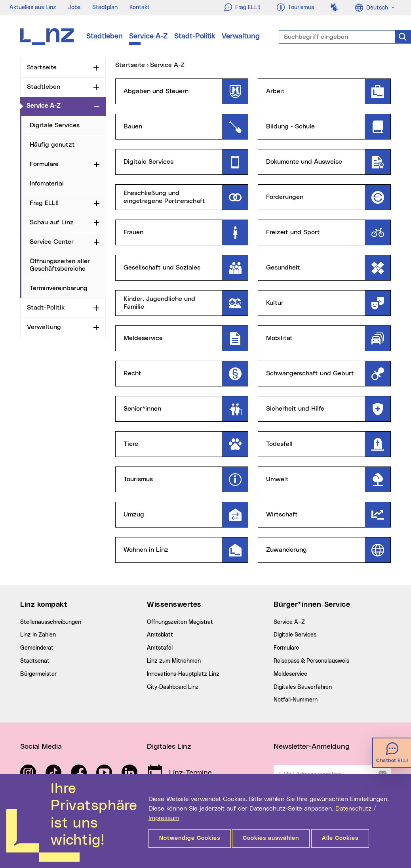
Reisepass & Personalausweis (311, 661)
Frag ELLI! (44, 203)
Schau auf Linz (52, 222)
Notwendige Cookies (190, 838)
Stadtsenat (35, 661)
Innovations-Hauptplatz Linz (183, 674)
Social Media (41, 747)
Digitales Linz (169, 747)
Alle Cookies (350, 838)
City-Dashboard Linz (173, 687)
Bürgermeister (38, 674)
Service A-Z (148, 36)
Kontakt (140, 8)
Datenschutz (353, 809)
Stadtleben (105, 36)
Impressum (164, 818)
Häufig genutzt (52, 145)
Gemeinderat (37, 648)
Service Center (52, 242)
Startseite (42, 67)
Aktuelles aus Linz (33, 8)
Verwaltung (241, 36)
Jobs (74, 8)
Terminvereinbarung (59, 288)
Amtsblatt (160, 635)
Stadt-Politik (195, 36)
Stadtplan (105, 8)
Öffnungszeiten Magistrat (180, 622)
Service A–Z (289, 622)
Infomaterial (47, 184)
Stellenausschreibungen (51, 622)
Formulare (44, 164)
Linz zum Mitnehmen (174, 661)
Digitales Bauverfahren (303, 687)
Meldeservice (290, 674)
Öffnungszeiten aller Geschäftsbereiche (60, 265)
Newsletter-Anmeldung (312, 747)
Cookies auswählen (276, 838)
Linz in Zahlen (38, 635)
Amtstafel (160, 648)
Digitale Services (55, 125)
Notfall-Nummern (296, 700)
